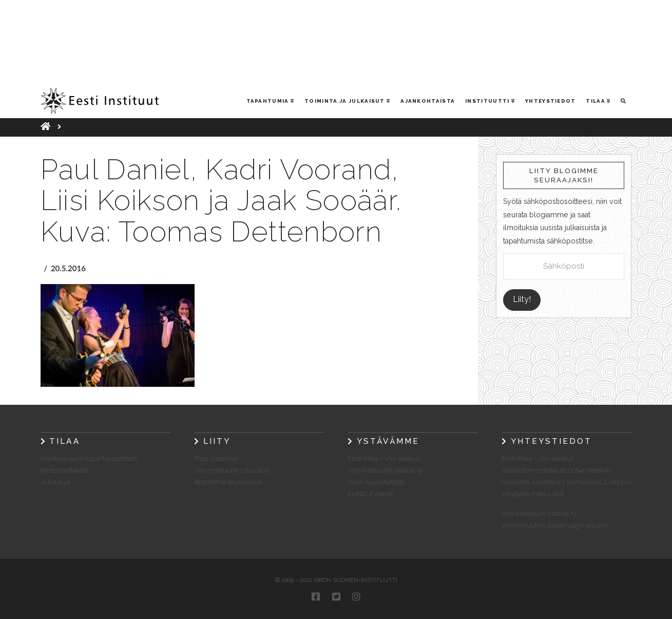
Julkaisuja (55, 482)
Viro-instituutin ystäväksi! (232, 470)
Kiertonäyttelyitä (65, 470)
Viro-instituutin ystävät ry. (385, 470)
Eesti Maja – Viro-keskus (384, 458)
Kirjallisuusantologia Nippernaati (89, 458)
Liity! (522, 299)
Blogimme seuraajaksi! (228, 482)
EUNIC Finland (370, 494)
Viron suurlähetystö (377, 482)
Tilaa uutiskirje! (216, 458)
